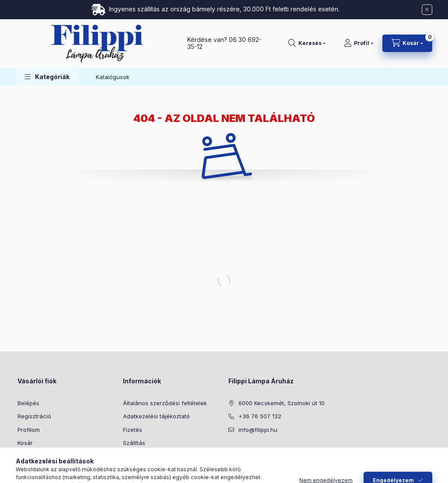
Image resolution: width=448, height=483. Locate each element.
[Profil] (359, 43)
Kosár (25, 443)
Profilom (29, 430)
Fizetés (133, 430)
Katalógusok (113, 77)
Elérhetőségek (142, 456)
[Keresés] (307, 43)
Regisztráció (34, 416)
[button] (47, 77)
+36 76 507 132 (260, 416)
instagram (248, 452)
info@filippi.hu (258, 430)
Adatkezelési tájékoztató (156, 416)
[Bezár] (427, 10)
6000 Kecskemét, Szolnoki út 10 (282, 403)
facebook (231, 452)
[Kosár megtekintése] (407, 43)
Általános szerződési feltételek (165, 403)
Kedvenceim (34, 456)
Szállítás (134, 443)
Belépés (28, 403)
